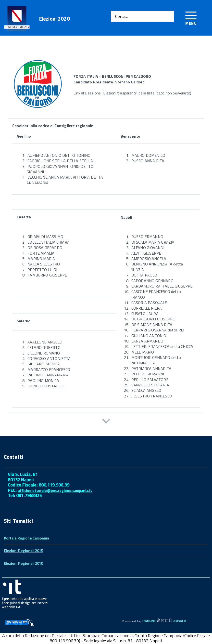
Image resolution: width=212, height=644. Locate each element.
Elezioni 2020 (54, 19)
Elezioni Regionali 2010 (23, 563)
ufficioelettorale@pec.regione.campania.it (55, 491)
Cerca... (121, 16)
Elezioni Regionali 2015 (23, 551)
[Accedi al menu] (191, 18)
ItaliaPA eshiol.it (164, 621)
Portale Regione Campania (26, 538)
